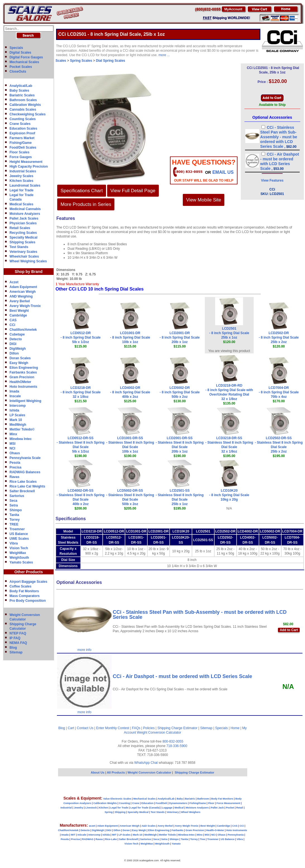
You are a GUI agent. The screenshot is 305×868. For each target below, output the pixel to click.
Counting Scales (23, 119)
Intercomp (18, 406)
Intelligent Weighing (25, 401)
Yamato (176, 844)
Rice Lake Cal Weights (27, 486)
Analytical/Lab (21, 86)
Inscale (15, 396)
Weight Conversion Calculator (159, 733)
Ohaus (15, 453)
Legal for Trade (21, 190)
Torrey (15, 520)
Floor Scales (19, 152)
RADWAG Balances (25, 472)
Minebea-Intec (186, 835)
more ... (164, 55)
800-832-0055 (173, 741)
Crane (136, 803)
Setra (14, 505)
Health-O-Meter (215, 830)
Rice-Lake (111, 839)
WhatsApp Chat (146, 763)
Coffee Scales (21, 586)
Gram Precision (22, 377)
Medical (179, 808)
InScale (82, 835)
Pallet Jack (217, 808)
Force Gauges (21, 157)
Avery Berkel (20, 301)
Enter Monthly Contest (113, 728)
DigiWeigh (18, 349)
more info (84, 650)
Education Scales (23, 129)
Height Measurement (26, 162)
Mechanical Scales (24, 62)
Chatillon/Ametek (23, 330)
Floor (211, 803)
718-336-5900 (177, 746)
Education (147, 803)
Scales (61, 61)
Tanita (14, 515)
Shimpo (16, 510)
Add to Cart (289, 630)
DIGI (13, 344)
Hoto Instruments (23, 387)
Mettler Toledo (168, 835)
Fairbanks (178, 830)
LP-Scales (125, 835)
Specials (16, 48)
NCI (12, 448)
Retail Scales (20, 228)
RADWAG (88, 839)
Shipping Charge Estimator (177, 728)
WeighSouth (19, 558)
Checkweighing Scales (27, 114)
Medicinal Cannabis (25, 209)
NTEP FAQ (18, 633)
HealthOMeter (20, 382)
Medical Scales (21, 204)
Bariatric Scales (22, 95)
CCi (12, 325)
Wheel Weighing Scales (28, 261)
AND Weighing (21, 296)
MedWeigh (18, 425)
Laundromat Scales (25, 186)
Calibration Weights (25, 105)
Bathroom (203, 799)
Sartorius (17, 496)
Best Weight (19, 311)
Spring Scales (81, 61)
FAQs (136, 728)
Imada (14, 391)
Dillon (14, 353)
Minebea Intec (21, 439)
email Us (223, 172)
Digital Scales (20, 53)
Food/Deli (161, 803)
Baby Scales (19, 91)
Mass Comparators (25, 596)
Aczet (14, 282)
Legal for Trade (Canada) (145, 808)
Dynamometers (178, 803)
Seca (13, 501)
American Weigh (23, 292)
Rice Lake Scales (23, 482)
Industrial (66, 808)
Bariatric (190, 799)
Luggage (167, 808)
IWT (73, 835)
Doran (126, 830)
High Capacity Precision (29, 167)
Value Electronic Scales (117, 799)
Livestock (91, 808)
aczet (92, 826)
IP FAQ (15, 638)
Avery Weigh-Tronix (25, 306)
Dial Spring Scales (111, 61)
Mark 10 (16, 420)
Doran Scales (20, 358)
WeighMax (18, 553)
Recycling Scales (23, 233)
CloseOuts (18, 72)
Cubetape (17, 334)
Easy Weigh (19, 363)
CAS (13, 320)
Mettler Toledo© (22, 429)
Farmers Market (22, 138)
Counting (124, 803)
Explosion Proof (22, 133)
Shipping (120, 812)
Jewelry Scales (21, 176)
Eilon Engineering (24, 368)
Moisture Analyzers (25, 214)
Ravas (14, 477)
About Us (98, 772)
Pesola (15, 463)
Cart (71, 728)
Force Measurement (228, 803)
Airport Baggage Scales (28, 582)
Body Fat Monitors (24, 591)
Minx (13, 434)
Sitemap (16, 652)
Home (235, 728)
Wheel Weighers (191, 812)
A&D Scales (149, 826)
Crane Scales (20, 124)
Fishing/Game (21, 143)
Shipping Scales (22, 242)
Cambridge (18, 315)
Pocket (230, 808)
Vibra (14, 543)
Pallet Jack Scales (24, 218)
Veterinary (173, 812)
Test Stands (19, 247)
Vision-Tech (131, 844)
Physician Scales (23, 223)
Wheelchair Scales (24, 256)
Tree (202, 839)
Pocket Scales (21, 67)
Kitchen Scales (21, 181)
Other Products (29, 572)
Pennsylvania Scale (25, 458)
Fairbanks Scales (23, 372)
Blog (13, 648)
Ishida (14, 410)
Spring (109, 812)
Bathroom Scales (23, 100)
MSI (12, 444)
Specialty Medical (23, 237)
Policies (149, 728)
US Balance (19, 534)
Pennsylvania (236, 835)
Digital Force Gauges (26, 57)
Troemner (17, 529)
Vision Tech (19, 548)
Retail (240, 808)
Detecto (16, 339)
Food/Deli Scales (23, 148)
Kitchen (104, 808)
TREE (14, 524)
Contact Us (85, 728)
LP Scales (17, 415)
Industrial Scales (23, 171)
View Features (272, 180)
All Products (116, 772)
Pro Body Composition (28, 601)
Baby (180, 799)
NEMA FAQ (18, 643)
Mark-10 (138, 835)
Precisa (15, 467)
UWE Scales (19, 539)
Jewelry (79, 808)
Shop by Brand (29, 272)
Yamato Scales (21, 562)
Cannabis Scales (23, 110)
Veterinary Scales (23, 252)
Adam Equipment (23, 287)
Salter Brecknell (22, 491)
